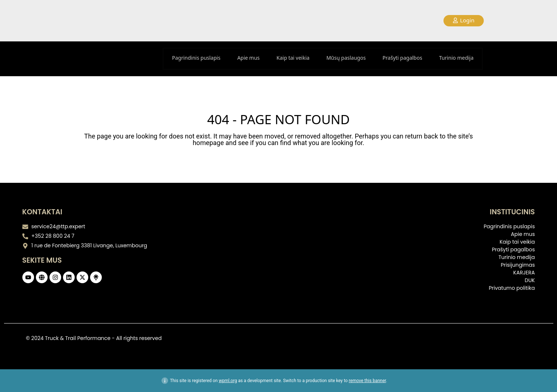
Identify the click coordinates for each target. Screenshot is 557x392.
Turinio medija (456, 58)
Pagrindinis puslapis (196, 58)
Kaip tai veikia (293, 58)
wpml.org (228, 381)
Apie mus (248, 58)
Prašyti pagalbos (402, 58)
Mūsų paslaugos (346, 58)
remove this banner (367, 381)
